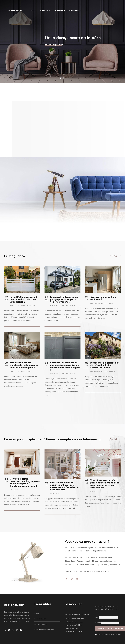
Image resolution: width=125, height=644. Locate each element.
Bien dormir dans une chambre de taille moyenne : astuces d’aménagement (25, 365)
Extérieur (71, 305)
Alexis (17, 305)
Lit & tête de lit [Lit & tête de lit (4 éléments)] (70, 622)
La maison (43, 11)
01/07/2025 (95, 491)
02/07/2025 (55, 493)
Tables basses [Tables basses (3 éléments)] (70, 628)
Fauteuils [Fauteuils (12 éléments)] (81, 618)
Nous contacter (40, 619)
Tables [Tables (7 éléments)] (79, 625)
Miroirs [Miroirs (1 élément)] (74, 625)
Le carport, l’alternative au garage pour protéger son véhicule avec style (64, 300)
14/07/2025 (14, 490)
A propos (38, 613)
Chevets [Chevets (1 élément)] (74, 619)
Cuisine (110, 303)
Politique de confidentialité (44, 630)
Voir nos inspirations (54, 45)
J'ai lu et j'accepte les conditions (109, 635)
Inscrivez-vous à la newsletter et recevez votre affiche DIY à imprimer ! (108, 609)
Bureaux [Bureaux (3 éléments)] (77, 615)
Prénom (98, 622)
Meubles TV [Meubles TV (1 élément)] (68, 625)
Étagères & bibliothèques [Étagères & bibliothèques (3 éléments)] (74, 631)
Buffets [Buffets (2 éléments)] (71, 615)
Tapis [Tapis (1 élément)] (77, 628)
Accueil (33, 11)
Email (106, 617)
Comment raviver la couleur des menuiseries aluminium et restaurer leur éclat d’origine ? (65, 366)
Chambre (30, 371)
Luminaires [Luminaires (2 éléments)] (80, 622)
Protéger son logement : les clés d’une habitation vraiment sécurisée (105, 365)
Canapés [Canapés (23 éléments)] (85, 614)
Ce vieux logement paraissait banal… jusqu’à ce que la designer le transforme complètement (25, 483)
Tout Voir (114, 256)
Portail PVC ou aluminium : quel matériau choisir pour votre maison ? (23, 300)
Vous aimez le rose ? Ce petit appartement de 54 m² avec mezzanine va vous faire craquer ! (105, 484)
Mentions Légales (41, 624)
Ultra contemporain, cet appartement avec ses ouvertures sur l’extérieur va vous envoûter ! (65, 486)
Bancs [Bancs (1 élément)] (66, 615)
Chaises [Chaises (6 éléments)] (68, 618)
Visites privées (75, 11)
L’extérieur (58, 11)
